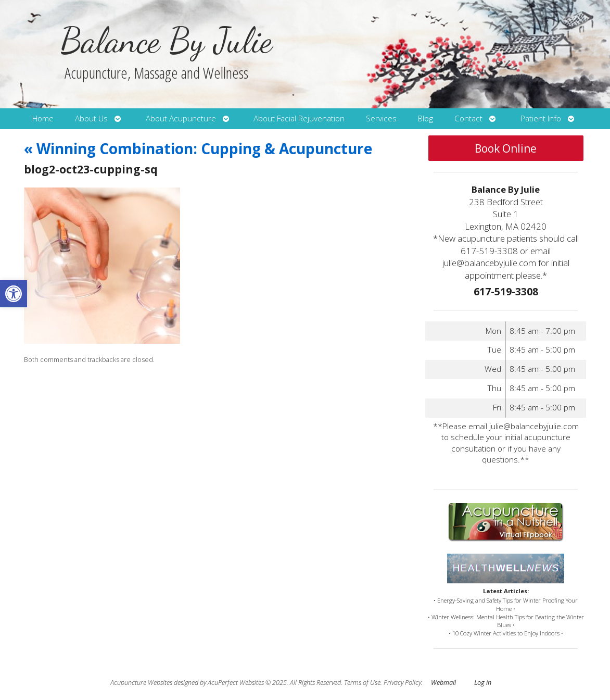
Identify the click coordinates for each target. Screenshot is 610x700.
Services (381, 118)
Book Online (506, 148)
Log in (483, 683)
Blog (425, 118)
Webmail (443, 683)
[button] (14, 294)
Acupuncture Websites (141, 683)
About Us (91, 118)
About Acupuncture (181, 118)
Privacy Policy (402, 683)
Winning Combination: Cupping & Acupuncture (198, 148)
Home (43, 118)
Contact (468, 118)
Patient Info (541, 118)
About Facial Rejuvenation (299, 118)
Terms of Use (362, 683)
